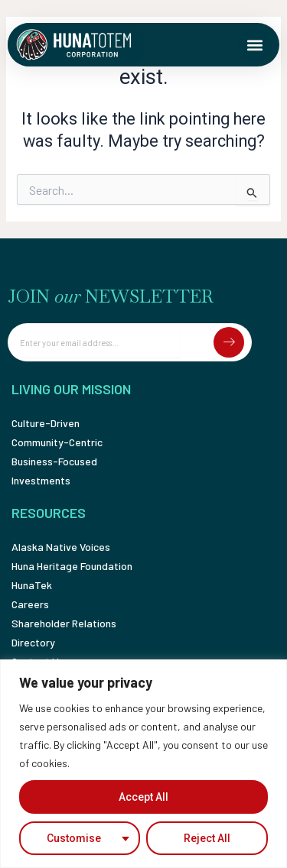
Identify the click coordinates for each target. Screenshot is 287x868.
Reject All (207, 838)
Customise (74, 838)
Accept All (143, 797)
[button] (255, 45)
